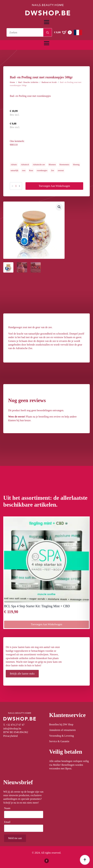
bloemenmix (64, 165)
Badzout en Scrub (49, 82)
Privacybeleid (10, 736)
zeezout (61, 170)
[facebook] (47, 861)
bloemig (76, 165)
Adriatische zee (39, 165)
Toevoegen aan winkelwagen (54, 186)
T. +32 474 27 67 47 (14, 725)
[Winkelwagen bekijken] (63, 32)
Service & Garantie (59, 741)
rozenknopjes (42, 170)
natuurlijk (14, 170)
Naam (8, 808)
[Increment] (19, 186)
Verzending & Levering (62, 736)
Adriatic (14, 165)
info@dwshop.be (12, 729)
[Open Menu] (47, 22)
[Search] (48, 33)
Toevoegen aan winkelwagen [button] (47, 624)
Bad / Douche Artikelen (28, 82)
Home (12, 82)
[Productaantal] (16, 186)
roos (24, 170)
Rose (31, 170)
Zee (52, 170)
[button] (59, 207)
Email (8, 822)
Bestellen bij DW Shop (61, 724)
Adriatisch (25, 165)
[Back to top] (85, 860)
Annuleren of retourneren (63, 730)
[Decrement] (12, 186)
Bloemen (52, 165)
